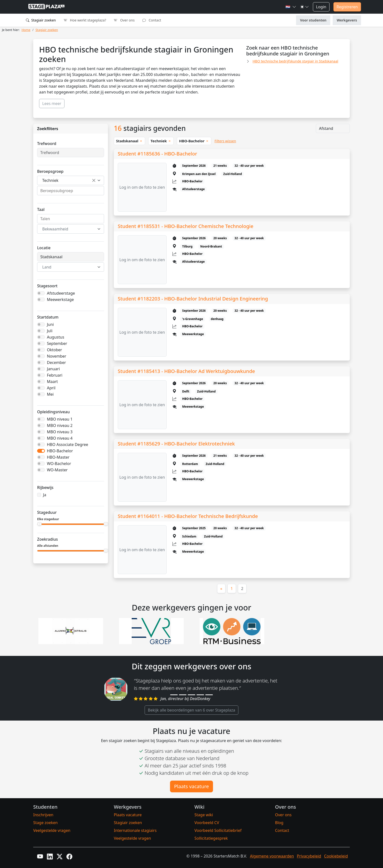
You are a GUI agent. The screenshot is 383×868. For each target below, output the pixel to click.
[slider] (39, 524)
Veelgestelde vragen (52, 830)
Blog (279, 823)
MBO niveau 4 (60, 438)
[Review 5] (209, 695)
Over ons (124, 20)
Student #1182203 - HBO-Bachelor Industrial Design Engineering (193, 299)
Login (321, 7)
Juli (50, 331)
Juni (50, 324)
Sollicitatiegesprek (211, 838)
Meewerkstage (60, 300)
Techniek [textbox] (50, 180)
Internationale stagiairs (135, 830)
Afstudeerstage (61, 293)
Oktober (54, 350)
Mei (50, 394)
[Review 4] (200, 695)
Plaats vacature (192, 786)
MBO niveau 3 (60, 432)
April (51, 388)
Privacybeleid (309, 856)
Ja (45, 495)
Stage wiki (204, 815)
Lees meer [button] (52, 103)
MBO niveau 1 (60, 419)
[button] (291, 7)
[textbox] (68, 229)
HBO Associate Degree (68, 444)
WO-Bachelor (59, 464)
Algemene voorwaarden (272, 856)
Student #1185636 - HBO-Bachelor (157, 154)
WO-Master (57, 470)
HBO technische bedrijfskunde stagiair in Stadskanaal (295, 61)
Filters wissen (225, 141)
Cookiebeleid (336, 856)
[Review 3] (191, 695)
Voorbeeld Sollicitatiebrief (218, 830)
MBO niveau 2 (60, 425)
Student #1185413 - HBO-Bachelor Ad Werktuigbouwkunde (186, 371)
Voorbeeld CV (207, 823)
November (57, 356)
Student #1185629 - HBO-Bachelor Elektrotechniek (176, 444)
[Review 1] (174, 695)
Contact (152, 20)
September (57, 343)
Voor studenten (313, 20)
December (56, 362)
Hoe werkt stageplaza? (85, 20)
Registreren (347, 7)
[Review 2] (183, 695)
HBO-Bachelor (60, 451)
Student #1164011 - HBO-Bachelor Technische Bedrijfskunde (188, 516)
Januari (53, 369)
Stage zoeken (45, 823)
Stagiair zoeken (41, 20)
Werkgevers (347, 20)
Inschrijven (43, 815)
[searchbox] (71, 191)
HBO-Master (58, 457)
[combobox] (71, 180)
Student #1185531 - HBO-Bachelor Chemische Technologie (186, 226)
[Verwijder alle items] (94, 180)
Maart (52, 382)
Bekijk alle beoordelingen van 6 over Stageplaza (191, 710)
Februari (55, 375)
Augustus (56, 337)
